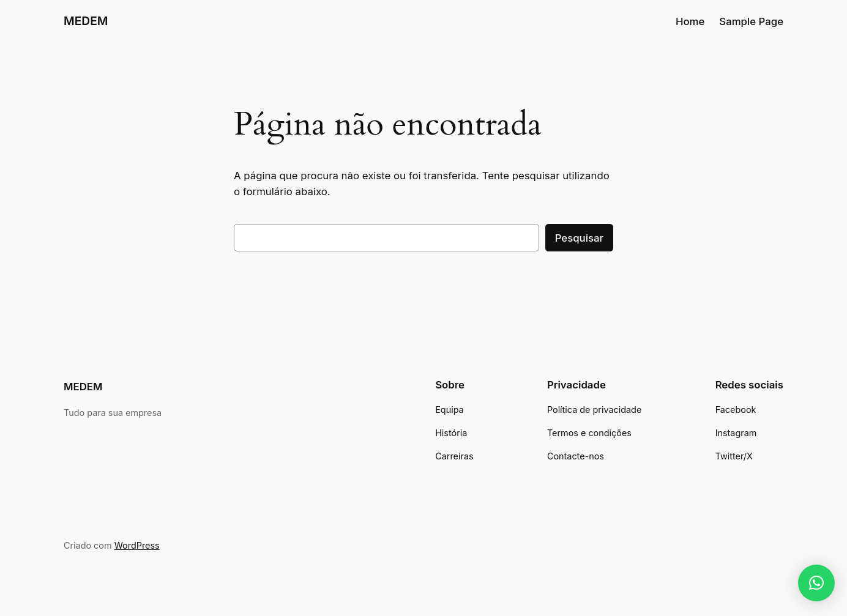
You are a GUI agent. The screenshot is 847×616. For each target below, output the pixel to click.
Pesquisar (579, 238)
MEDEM (86, 21)
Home (690, 21)
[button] (816, 583)
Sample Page (751, 21)
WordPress (137, 545)
